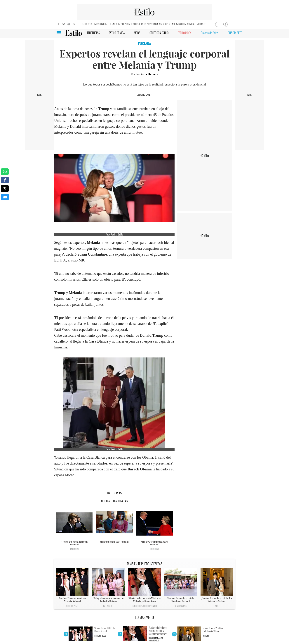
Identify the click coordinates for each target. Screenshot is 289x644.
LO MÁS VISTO (145, 617)
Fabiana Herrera (147, 74)
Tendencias (74, 549)
